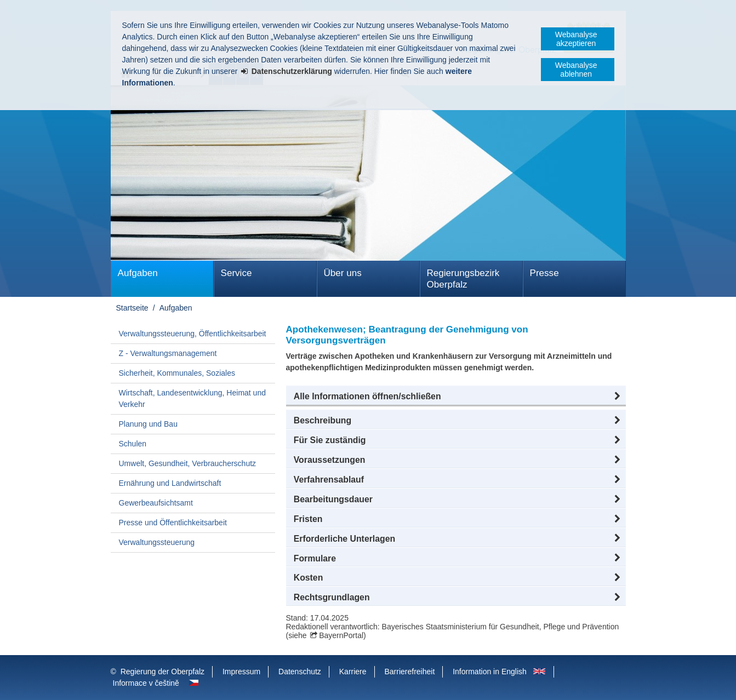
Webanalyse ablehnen (576, 70)
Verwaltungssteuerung (157, 542)
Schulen (133, 444)
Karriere (353, 672)
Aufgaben (138, 273)
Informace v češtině (146, 683)
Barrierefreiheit (409, 672)
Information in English (490, 672)
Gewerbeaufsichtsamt (156, 503)
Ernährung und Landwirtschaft (170, 483)
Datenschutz (300, 672)
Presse (544, 273)
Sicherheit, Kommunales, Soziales (177, 373)
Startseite (132, 308)
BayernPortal (341, 635)
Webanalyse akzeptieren (576, 39)
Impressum (241, 672)
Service (236, 273)
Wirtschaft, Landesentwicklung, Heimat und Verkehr (192, 398)
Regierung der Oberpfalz (162, 672)
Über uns (343, 273)
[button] (456, 397)
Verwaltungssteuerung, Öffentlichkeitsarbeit (193, 334)
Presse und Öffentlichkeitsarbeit (173, 523)
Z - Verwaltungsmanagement (168, 353)
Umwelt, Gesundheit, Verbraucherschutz (188, 463)
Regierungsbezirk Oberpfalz (463, 279)
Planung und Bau (148, 424)
